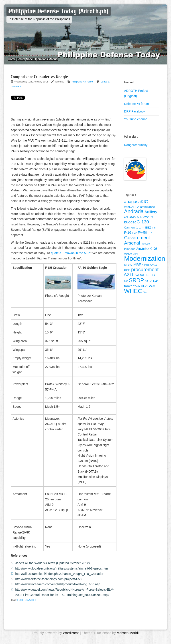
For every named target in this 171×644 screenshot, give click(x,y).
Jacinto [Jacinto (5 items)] (142, 253)
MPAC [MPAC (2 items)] (128, 269)
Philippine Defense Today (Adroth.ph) (59, 11)
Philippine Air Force (82, 86)
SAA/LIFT (31, 604)
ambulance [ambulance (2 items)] (147, 211)
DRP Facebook (135, 116)
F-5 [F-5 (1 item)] (154, 232)
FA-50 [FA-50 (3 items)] (142, 237)
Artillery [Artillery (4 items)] (151, 216)
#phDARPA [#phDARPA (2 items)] (132, 211)
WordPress (71, 637)
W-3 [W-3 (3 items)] (152, 290)
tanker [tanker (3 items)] (129, 290)
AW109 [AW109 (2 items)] (148, 222)
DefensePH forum (136, 108)
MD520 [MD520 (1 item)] (128, 258)
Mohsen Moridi (128, 637)
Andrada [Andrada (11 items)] (134, 216)
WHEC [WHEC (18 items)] (133, 295)
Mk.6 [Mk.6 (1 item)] (135, 258)
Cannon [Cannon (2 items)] (129, 232)
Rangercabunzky (136, 149)
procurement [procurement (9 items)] (145, 274)
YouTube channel (136, 124)
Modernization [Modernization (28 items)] (145, 263)
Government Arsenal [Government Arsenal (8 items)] (137, 245)
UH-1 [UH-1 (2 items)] (145, 291)
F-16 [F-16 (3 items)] (128, 237)
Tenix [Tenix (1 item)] (137, 291)
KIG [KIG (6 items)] (153, 253)
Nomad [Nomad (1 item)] (146, 269)
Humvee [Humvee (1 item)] (145, 248)
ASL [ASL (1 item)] (126, 222)
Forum (27, 61)
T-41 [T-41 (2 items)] (156, 286)
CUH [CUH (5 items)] (140, 232)
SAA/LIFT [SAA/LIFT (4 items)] (143, 280)
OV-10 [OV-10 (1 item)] (154, 269)
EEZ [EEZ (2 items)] (148, 232)
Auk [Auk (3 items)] (139, 221)
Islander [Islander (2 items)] (129, 253)
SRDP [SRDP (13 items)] (136, 285)
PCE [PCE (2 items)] (127, 275)
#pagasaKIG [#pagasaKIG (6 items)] (136, 206)
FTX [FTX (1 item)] (150, 237)
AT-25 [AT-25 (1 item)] (132, 222)
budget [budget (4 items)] (130, 227)
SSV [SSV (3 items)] (148, 285)
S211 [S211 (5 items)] (129, 279)
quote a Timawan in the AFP (70, 257)
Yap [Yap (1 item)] (145, 297)
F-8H (20, 604)
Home (14, 61)
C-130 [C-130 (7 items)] (143, 226)
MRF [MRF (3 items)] (137, 269)
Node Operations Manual (53, 61)
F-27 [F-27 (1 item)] (134, 237)
